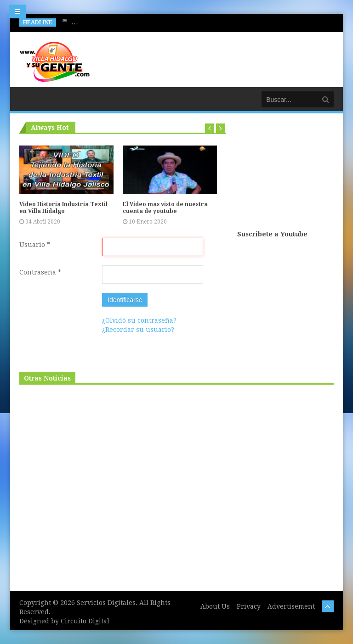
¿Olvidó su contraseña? (139, 320)
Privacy (249, 606)
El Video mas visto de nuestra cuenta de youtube (165, 208)
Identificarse (125, 300)
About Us (215, 606)
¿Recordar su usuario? (138, 330)
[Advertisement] (285, 175)
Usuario (35, 245)
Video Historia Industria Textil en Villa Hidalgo (63, 208)
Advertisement (291, 606)
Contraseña (40, 272)
